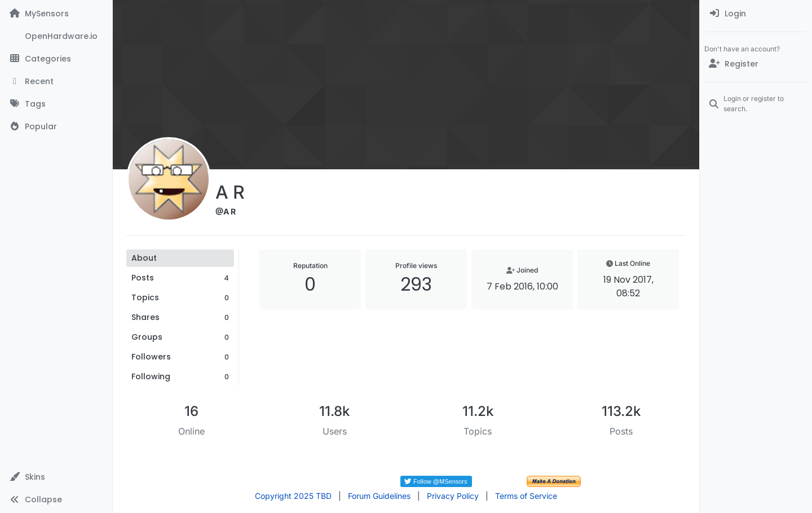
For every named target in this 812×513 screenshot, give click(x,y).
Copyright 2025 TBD (293, 496)
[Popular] (56, 126)
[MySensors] (56, 14)
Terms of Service (526, 496)
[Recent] (56, 81)
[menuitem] (756, 14)
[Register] (756, 64)
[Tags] (56, 104)
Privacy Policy (453, 496)
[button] (56, 477)
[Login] (756, 14)
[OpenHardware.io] (56, 36)
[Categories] (56, 59)
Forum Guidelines (379, 496)
